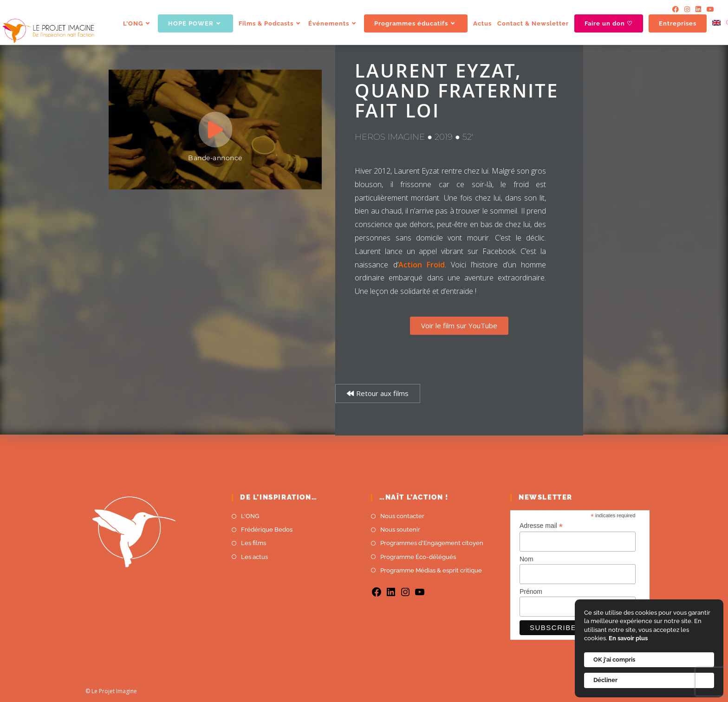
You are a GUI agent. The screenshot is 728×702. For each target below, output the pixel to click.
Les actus (254, 557)
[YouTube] (709, 9)
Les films (253, 543)
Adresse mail (541, 526)
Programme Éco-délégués (418, 557)
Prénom (531, 591)
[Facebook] (676, 9)
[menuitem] (716, 24)
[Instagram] (687, 9)
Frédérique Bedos (267, 530)
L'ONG (250, 516)
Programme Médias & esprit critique (431, 570)
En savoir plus (628, 638)
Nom (526, 559)
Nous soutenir (400, 530)
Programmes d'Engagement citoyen (432, 543)
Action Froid (422, 265)
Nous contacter (402, 516)
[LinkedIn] (698, 9)
